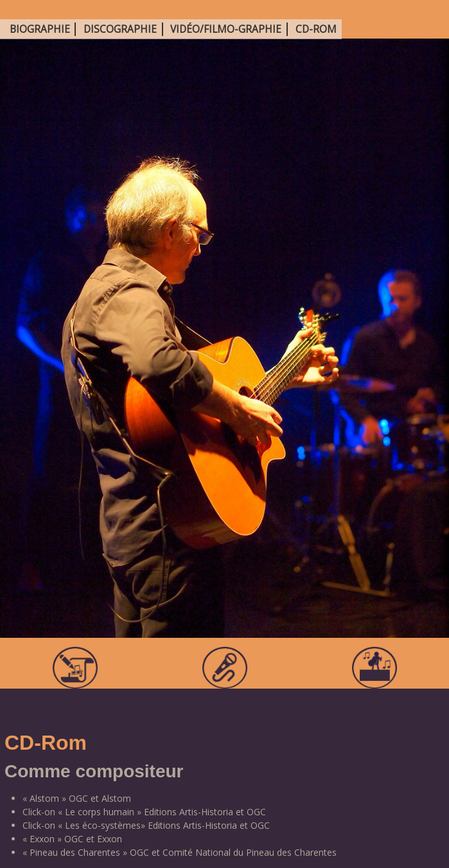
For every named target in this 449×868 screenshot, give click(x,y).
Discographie (120, 29)
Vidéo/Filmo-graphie (226, 29)
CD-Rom (316, 29)
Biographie (40, 29)
